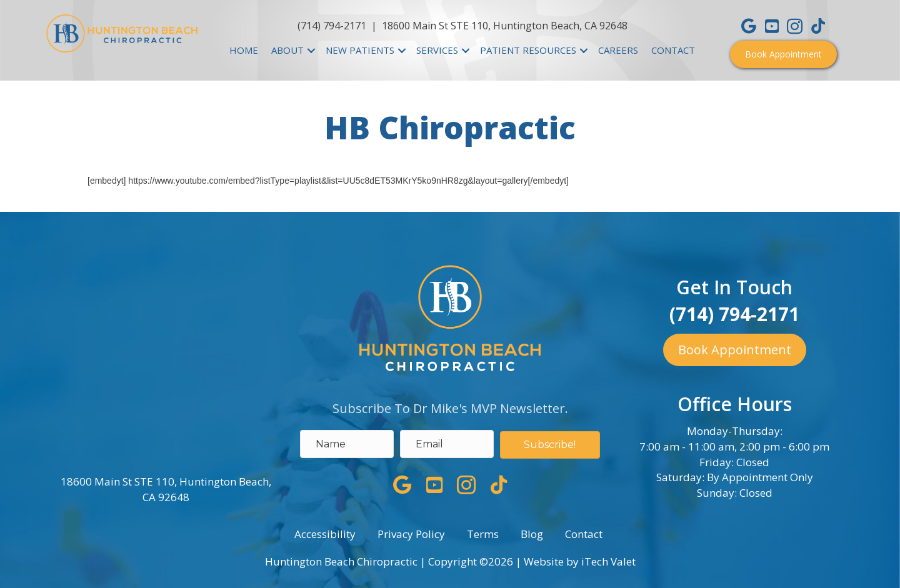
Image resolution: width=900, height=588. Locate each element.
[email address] (447, 444)
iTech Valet (608, 561)
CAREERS (618, 50)
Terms (483, 534)
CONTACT (673, 50)
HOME (244, 50)
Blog (532, 534)
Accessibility (325, 534)
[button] (783, 54)
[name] (347, 444)
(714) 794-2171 (332, 26)
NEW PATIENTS (360, 50)
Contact (584, 534)
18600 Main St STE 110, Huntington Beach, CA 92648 (505, 26)
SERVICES (437, 50)
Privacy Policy (411, 534)
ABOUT (287, 50)
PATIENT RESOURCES (528, 50)
